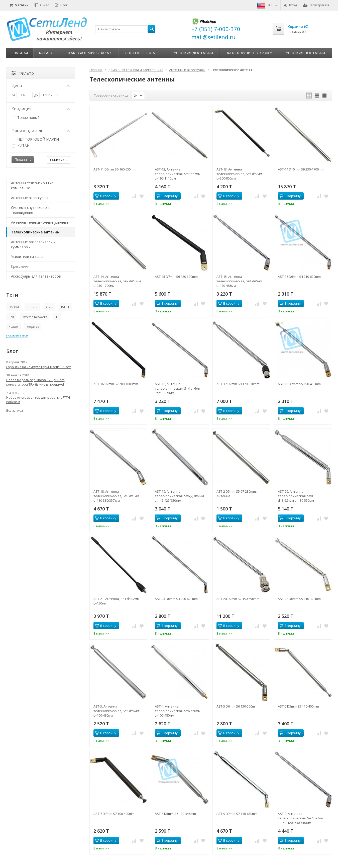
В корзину (105, 196)
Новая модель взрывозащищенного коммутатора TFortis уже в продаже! (35, 382)
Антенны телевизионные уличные (40, 222)
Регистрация (316, 5)
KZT (273, 5)
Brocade (32, 307)
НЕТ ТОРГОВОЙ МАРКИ (35, 139)
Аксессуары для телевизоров (36, 276)
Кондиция (41, 109)
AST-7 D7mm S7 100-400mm (114, 814)
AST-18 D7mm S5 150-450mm (299, 384)
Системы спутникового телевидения (31, 210)
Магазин (19, 5)
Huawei (14, 327)
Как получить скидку (250, 53)
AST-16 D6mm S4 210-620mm (299, 277)
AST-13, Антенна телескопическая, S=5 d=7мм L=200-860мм (239, 174)
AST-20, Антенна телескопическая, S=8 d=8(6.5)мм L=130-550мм (296, 496)
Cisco (50, 307)
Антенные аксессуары (30, 198)
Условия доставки (193, 53)
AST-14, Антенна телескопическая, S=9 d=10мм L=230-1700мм (117, 281)
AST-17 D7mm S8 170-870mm (238, 384)
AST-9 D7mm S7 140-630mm (237, 814)
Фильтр (23, 73)
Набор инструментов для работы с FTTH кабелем (38, 400)
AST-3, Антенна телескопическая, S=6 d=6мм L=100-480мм (116, 711)
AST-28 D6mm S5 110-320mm (299, 599)
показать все (17, 335)
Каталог (47, 53)
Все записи (15, 411)
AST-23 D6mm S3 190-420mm (176, 599)
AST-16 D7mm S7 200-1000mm (116, 384)
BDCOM (14, 307)
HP (57, 317)
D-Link (65, 307)
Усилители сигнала (27, 257)
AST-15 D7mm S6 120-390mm (176, 277)
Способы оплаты (143, 53)
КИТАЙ (21, 146)
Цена (41, 85)
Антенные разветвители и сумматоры (33, 244)
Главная (20, 53)
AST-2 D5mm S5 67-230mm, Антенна (237, 494)
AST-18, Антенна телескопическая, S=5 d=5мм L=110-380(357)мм (116, 496)
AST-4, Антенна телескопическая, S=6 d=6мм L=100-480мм (178, 711)
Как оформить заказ (90, 53)
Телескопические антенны (35, 232)
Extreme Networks (34, 317)
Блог (61, 5)
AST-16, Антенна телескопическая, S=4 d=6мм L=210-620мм (178, 388)
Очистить (58, 160)
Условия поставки (305, 53)
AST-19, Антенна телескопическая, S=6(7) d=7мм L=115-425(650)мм (179, 496)
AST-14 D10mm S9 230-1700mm (301, 169)
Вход (290, 5)
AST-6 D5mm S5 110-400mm (298, 706)
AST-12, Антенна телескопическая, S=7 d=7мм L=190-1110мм (178, 174)
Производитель (41, 131)
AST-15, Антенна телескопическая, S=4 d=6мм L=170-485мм (239, 281)
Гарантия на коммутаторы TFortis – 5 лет (39, 367)
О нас (42, 5)
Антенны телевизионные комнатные (32, 185)
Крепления (20, 266)
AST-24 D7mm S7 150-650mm (238, 599)
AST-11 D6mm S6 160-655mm (115, 169)
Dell (11, 317)
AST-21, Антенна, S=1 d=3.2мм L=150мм (116, 601)
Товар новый (26, 117)
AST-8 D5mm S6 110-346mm (175, 814)
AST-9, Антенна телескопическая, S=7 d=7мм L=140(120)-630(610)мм (301, 818)
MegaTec (33, 327)
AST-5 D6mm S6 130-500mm (237, 706)
